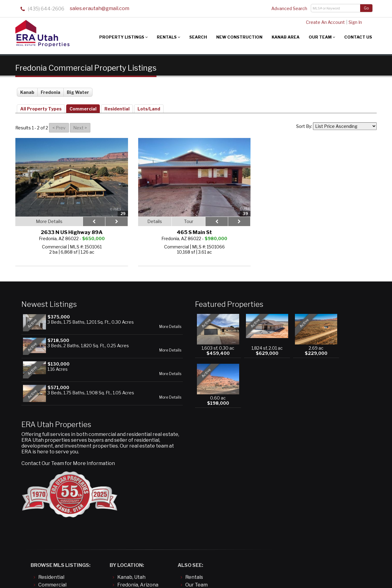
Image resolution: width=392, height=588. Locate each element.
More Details (117, 329)
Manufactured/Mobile (64, 492)
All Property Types (41, 106)
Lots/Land (149, 106)
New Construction (239, 37)
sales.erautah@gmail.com (99, 9)
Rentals (168, 37)
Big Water (78, 89)
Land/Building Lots (60, 485)
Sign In (352, 22)
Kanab (27, 89)
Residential (117, 106)
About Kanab (201, 492)
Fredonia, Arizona (138, 477)
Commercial (83, 106)
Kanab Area (286, 37)
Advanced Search (289, 8)
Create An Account (322, 22)
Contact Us (358, 37)
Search (198, 37)
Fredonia (51, 89)
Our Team (322, 37)
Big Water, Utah (136, 485)
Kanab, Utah (131, 469)
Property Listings (123, 37)
